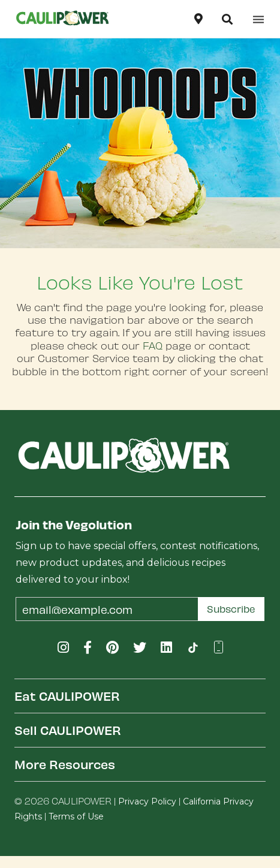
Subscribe (231, 609)
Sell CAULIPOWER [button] (68, 730)
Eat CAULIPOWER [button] (67, 696)
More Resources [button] (65, 764)
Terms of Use (76, 816)
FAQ (153, 345)
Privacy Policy (147, 801)
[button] (227, 19)
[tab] (140, 696)
